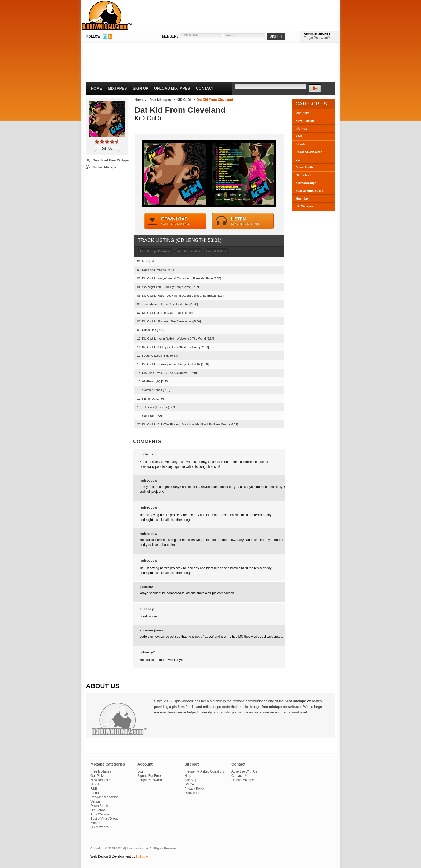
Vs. (298, 160)
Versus (95, 801)
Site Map (191, 780)
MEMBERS (170, 36)
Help (188, 776)
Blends (301, 144)
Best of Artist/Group (104, 819)
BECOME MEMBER (317, 34)
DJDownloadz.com (107, 15)
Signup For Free (149, 776)
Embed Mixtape (104, 167)
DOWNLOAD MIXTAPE (175, 221)
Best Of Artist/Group (310, 191)
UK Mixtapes (304, 206)
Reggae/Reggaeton (309, 152)
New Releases (305, 121)
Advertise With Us (244, 771)
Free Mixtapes (160, 100)
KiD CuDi (184, 100)
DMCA (189, 784)
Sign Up (141, 88)
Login (141, 771)
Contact (205, 88)
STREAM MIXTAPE (243, 221)
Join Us (107, 149)
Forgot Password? (317, 38)
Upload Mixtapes (172, 88)
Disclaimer (192, 793)
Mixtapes (117, 88)
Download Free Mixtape (111, 160)
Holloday (142, 856)
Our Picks (302, 113)
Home (96, 88)
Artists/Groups (306, 183)
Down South (304, 167)
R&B (299, 136)
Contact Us (239, 776)
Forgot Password (150, 780)
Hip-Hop (301, 128)
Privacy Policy (195, 789)
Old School (303, 175)
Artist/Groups (100, 814)
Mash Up (302, 198)
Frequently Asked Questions (205, 771)
